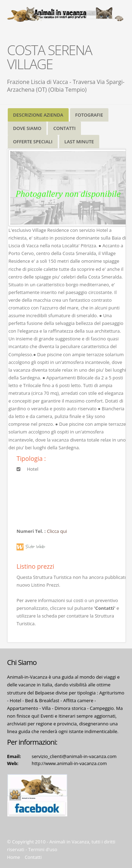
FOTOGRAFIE (89, 115)
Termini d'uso (43, 849)
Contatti (33, 857)
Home (14, 857)
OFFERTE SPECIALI (33, 142)
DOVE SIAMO (27, 128)
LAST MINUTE (79, 142)
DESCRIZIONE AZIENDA (38, 115)
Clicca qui (57, 531)
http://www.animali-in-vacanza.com (69, 763)
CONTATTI (64, 128)
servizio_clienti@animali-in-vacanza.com (74, 756)
